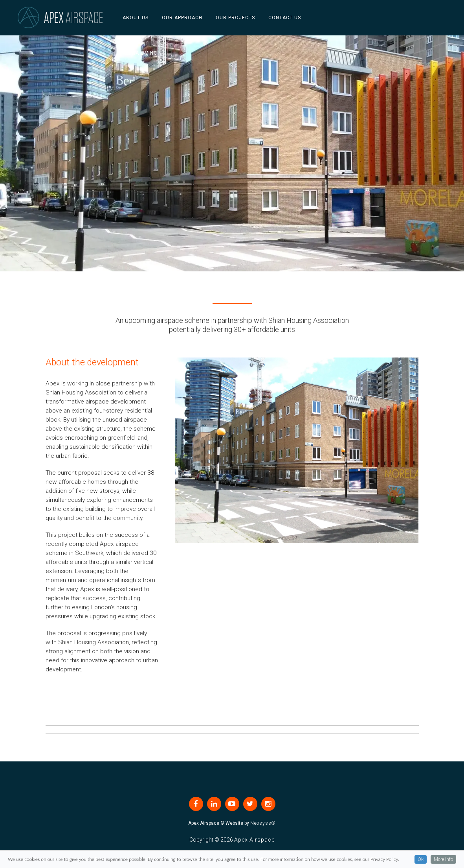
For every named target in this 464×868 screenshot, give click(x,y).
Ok (421, 862)
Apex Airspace (254, 840)
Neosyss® (263, 823)
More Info (443, 862)
